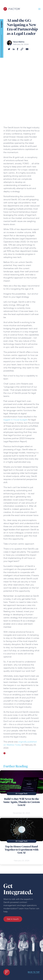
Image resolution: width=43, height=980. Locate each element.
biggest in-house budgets (15, 420)
